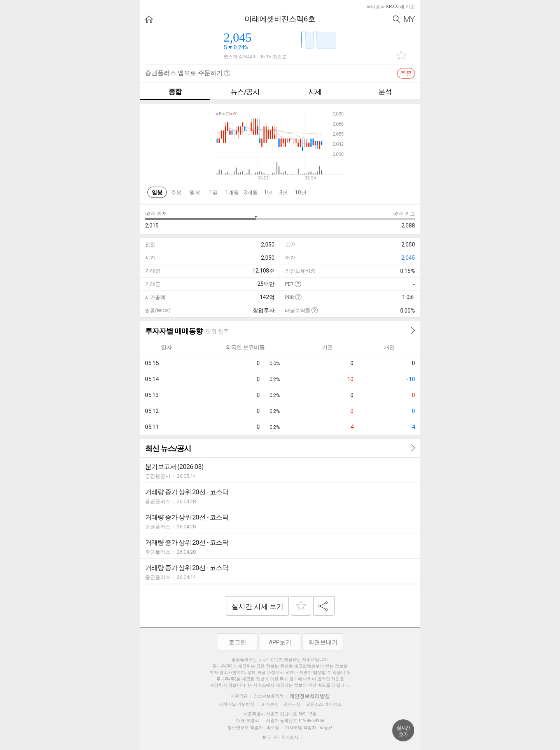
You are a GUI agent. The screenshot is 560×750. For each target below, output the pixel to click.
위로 (403, 731)
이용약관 (239, 696)
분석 (385, 92)
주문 (406, 73)
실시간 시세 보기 (257, 606)
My (409, 19)
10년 (301, 192)
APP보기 (280, 642)
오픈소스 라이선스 (324, 704)
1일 (213, 192)
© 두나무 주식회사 (280, 737)
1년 (268, 192)
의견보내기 (323, 642)
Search (396, 19)
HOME (149, 19)
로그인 (237, 642)
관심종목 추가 (401, 55)
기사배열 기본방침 (237, 704)
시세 (315, 92)
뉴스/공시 (245, 92)
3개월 (251, 192)
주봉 (176, 192)
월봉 (195, 192)
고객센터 (269, 704)
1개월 (232, 192)
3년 (283, 192)
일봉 (157, 192)
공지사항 (292, 704)
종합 (175, 92)
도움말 (298, 284)
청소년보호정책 (269, 696)
